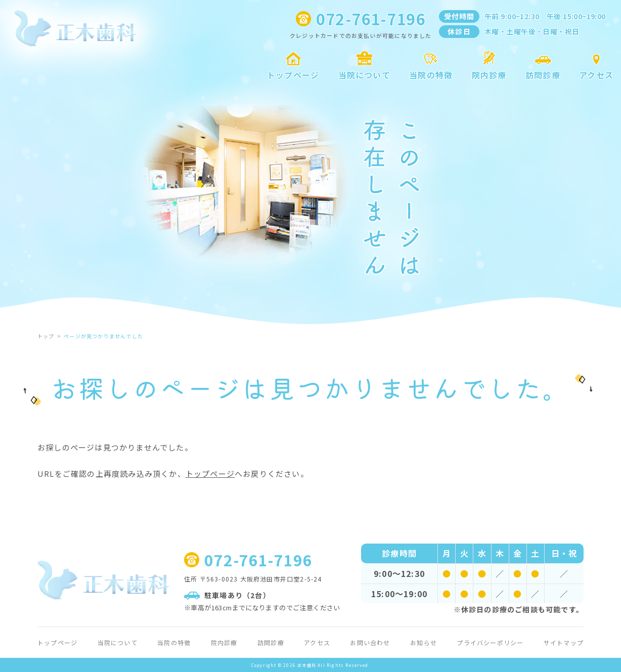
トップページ (210, 474)
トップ (46, 336)
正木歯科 (307, 665)
